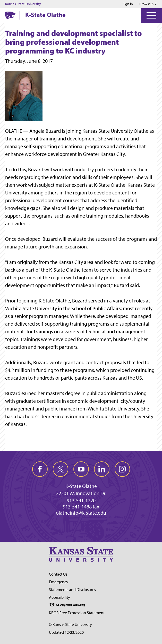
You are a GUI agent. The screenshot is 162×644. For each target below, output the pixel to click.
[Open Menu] (151, 15)
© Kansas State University (70, 625)
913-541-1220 (81, 500)
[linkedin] (102, 469)
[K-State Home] (10, 15)
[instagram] (122, 469)
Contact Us (58, 574)
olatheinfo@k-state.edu (81, 513)
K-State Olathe (45, 15)
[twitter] (61, 469)
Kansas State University (23, 4)
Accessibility (59, 597)
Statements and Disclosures (72, 590)
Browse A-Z (148, 4)
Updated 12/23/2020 (66, 632)
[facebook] (40, 469)
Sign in (128, 4)
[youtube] (81, 469)
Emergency (59, 582)
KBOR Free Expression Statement (77, 613)
